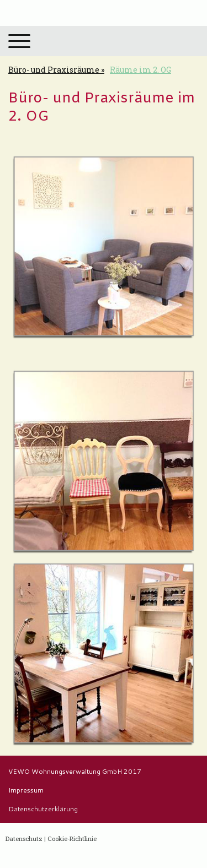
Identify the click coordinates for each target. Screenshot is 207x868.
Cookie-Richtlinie (72, 839)
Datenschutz (24, 839)
